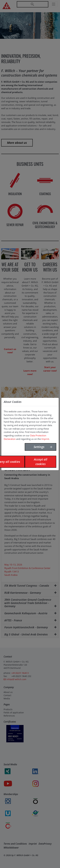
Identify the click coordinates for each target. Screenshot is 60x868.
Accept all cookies (41, 462)
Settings (39, 447)
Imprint (45, 439)
